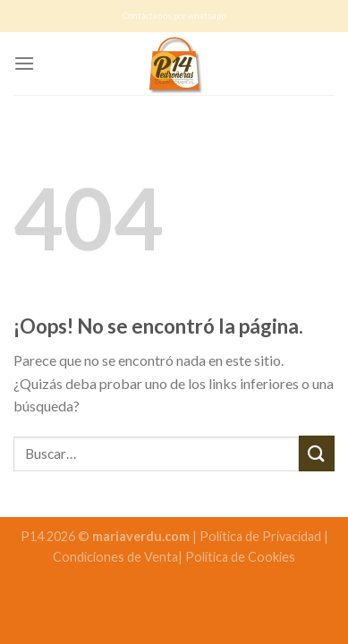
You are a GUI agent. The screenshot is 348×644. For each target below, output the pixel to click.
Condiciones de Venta (115, 557)
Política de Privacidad (262, 536)
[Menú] (24, 63)
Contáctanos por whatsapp (174, 16)
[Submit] (317, 453)
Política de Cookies (240, 557)
